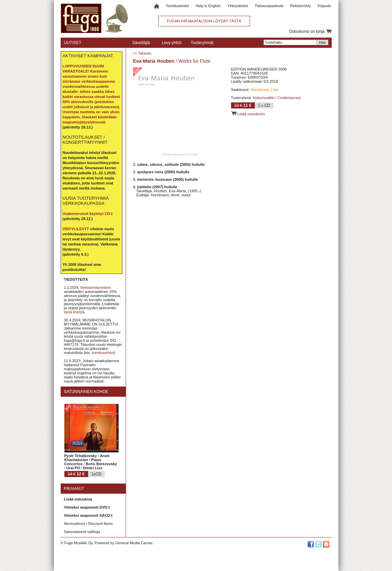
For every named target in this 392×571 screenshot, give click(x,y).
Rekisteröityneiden (96, 288)
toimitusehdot (103, 353)
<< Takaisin (142, 53)
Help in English (208, 6)
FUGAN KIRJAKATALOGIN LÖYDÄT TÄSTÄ (204, 21)
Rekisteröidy (301, 6)
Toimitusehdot (178, 6)
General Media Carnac (134, 543)
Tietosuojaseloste (269, 6)
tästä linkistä (74, 312)
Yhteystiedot (238, 6)
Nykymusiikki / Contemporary (277, 98)
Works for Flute (194, 61)
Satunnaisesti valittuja (82, 532)
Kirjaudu (324, 6)
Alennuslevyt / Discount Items (88, 524)
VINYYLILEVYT (76, 229)
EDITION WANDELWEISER (254, 69)
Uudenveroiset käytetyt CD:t (88, 214)
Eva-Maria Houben (154, 61)
